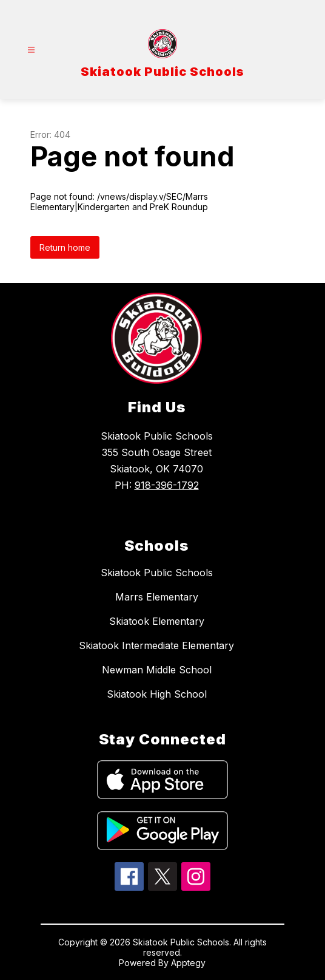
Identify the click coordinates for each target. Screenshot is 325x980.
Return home (65, 247)
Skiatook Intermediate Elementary (156, 645)
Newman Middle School (157, 670)
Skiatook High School (157, 694)
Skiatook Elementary (157, 621)
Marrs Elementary (157, 597)
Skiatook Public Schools (157, 573)
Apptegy (188, 963)
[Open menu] (31, 50)
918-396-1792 (167, 485)
